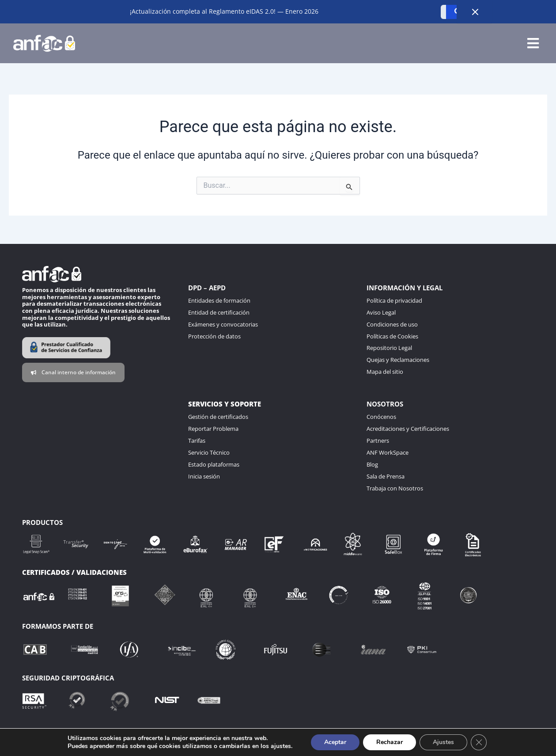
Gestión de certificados (218, 417)
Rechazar (390, 742)
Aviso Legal (381, 312)
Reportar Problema (213, 429)
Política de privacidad (394, 300)
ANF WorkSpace (388, 452)
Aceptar (335, 742)
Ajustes (443, 742)
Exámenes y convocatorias (223, 324)
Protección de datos (214, 336)
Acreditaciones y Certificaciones (408, 429)
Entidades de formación (219, 300)
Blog (372, 464)
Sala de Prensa (386, 476)
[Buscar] (443, 12)
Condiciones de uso (392, 324)
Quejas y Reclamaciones (398, 360)
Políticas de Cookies (392, 336)
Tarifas (197, 441)
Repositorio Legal (389, 348)
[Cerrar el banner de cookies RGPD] (479, 742)
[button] (533, 44)
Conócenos (381, 417)
